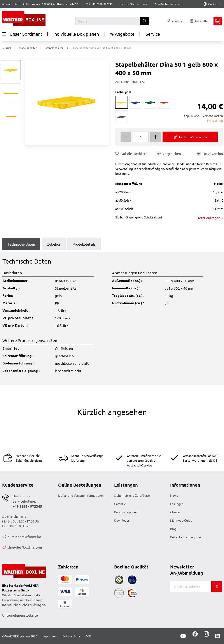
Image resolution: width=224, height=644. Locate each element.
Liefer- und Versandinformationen (81, 495)
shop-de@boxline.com (22, 547)
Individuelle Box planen (76, 34)
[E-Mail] (191, 586)
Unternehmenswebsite (20, 615)
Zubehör (54, 244)
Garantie (120, 504)
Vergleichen (169, 153)
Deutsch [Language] (213, 4)
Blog (173, 529)
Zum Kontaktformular (167, 4)
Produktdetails (84, 244)
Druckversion (210, 153)
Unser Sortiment (22, 34)
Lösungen (177, 504)
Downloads (122, 520)
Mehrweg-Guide (181, 520)
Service (153, 34)
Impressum (50, 636)
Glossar (175, 512)
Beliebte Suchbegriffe (185, 537)
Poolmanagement (127, 512)
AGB (88, 636)
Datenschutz (71, 636)
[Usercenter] (176, 21)
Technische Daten (21, 244)
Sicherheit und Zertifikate (132, 495)
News (174, 495)
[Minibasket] (218, 21)
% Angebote (122, 34)
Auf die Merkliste (131, 153)
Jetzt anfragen (209, 218)
